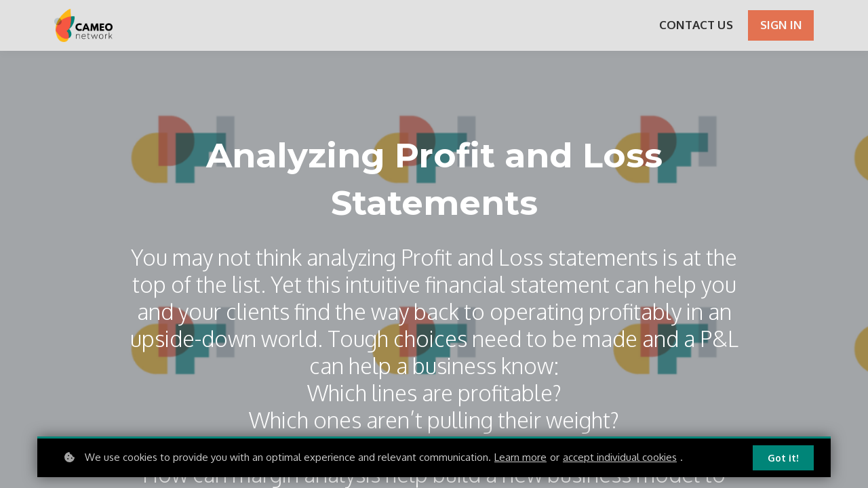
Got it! (783, 458)
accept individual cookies (620, 457)
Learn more (520, 457)
